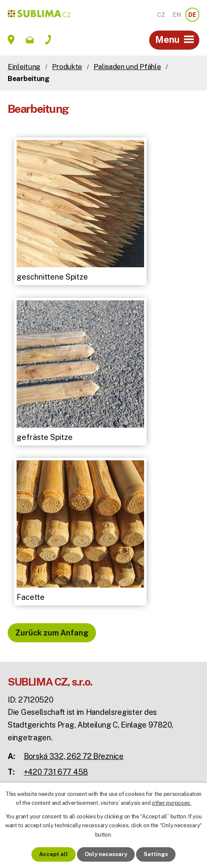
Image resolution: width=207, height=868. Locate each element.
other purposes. (172, 803)
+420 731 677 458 (56, 772)
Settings (156, 854)
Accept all (54, 854)
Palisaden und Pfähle (127, 67)
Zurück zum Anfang (52, 633)
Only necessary (106, 854)
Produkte (67, 67)
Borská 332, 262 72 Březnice (74, 756)
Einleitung (24, 67)
